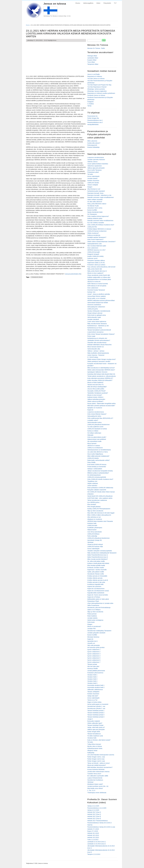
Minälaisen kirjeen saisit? (95, 784)
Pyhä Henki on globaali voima (97, 315)
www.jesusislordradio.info (73, 274)
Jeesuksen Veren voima (95, 208)
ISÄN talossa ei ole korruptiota (97, 286)
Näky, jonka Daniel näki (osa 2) (97, 271)
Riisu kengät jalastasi (94, 507)
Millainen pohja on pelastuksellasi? (98, 473)
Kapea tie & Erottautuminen (96, 589)
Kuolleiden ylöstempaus (95, 528)
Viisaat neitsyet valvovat (95, 313)
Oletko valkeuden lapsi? (95, 723)
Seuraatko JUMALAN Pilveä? (97, 391)
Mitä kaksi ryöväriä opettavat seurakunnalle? (101, 406)
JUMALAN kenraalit (93, 252)
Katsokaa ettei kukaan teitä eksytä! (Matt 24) (101, 374)
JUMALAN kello (92, 525)
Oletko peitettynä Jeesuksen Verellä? (99, 361)
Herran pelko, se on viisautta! (96, 298)
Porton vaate (91, 336)
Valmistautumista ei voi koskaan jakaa (99, 279)
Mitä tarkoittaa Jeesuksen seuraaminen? (100, 767)
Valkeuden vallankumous (95, 690)
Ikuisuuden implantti (94, 721)
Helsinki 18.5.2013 (93, 835)
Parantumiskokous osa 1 (95, 120)
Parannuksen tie (92, 116)
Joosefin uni (91, 643)
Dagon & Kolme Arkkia (94, 702)
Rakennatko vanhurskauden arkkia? (99, 460)
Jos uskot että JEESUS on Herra (98, 452)
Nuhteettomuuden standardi (96, 191)
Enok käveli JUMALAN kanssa (97, 464)
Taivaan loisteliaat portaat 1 (96, 711)
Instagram (90, 102)
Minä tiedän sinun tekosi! (95, 788)
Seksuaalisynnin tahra (94, 416)
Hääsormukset (92, 530)
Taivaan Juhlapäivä (93, 692)
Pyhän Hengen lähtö (94, 732)
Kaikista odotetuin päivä (95, 218)
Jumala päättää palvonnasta (96, 671)
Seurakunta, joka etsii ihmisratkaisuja (99, 608)
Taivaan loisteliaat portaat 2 (96, 713)
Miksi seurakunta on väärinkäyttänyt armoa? (101, 368)
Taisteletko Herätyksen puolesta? (98, 393)
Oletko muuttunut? (93, 233)
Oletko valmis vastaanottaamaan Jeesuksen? (101, 242)
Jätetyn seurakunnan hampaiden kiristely (100, 471)
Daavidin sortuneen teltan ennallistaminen (100, 221)
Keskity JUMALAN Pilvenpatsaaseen (99, 509)
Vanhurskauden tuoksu (94, 422)
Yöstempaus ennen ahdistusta (97, 793)
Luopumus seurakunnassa (96, 157)
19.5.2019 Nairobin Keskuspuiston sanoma (101, 755)
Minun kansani (92, 443)
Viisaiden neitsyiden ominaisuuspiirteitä (100, 551)
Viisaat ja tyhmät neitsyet (95, 544)
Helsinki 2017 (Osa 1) (94, 814)
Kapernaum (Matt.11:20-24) (96, 263)
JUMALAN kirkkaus (93, 534)
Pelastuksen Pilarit (93, 601)
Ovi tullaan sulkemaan (94, 433)
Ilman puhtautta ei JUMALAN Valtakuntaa (100, 488)
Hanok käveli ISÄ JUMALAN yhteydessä (100, 496)
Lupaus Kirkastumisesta (95, 778)
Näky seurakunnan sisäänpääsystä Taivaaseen (102, 553)
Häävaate (90, 435)
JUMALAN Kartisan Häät (95, 547)
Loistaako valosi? (93, 420)
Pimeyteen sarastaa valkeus (96, 260)
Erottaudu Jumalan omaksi (96, 568)
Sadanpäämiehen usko (95, 244)
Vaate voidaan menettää (95, 199)
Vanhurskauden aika (94, 349)
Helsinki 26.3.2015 (93, 833)
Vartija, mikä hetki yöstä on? (96, 727)
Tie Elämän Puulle (93, 206)
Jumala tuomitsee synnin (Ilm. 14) (98, 786)
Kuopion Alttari (92, 60)
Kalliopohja (91, 753)
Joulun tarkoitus (92, 486)
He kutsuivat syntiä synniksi (96, 647)
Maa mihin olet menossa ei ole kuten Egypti (101, 513)
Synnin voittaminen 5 (94, 658)
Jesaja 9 (90, 719)
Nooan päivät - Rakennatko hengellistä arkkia (101, 404)
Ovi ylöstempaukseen (94, 475)
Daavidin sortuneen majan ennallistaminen (101, 197)
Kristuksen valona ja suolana (96, 265)
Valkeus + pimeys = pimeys (96, 351)
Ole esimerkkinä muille (94, 441)
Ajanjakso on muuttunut (95, 408)
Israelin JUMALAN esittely (95, 256)
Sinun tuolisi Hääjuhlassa (95, 454)
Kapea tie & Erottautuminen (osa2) (98, 591)
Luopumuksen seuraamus (95, 332)
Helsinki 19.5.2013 (93, 837)
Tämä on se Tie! (92, 700)
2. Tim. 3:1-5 (91, 790)
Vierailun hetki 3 (92, 679)
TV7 (115, 3)
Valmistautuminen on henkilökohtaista (99, 450)
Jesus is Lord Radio (94, 74)
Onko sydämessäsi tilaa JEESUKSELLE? (100, 418)
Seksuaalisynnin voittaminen (96, 307)
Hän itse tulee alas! (93, 666)
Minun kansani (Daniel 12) (96, 347)
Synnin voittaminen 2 (94, 652)
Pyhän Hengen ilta (93, 118)
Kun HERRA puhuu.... (94, 502)
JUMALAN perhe (93, 309)
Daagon (90, 187)
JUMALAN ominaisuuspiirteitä (97, 477)
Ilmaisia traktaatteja (93, 147)
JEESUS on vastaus (94, 446)
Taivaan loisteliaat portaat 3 (96, 715)
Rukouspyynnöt (92, 145)
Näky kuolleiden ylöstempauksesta (98, 353)
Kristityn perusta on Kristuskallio (97, 576)
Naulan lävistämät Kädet (95, 212)
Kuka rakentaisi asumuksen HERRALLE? (100, 378)
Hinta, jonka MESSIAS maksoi (97, 204)
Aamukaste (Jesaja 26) (95, 540)
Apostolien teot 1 (93, 641)
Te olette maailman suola (95, 736)
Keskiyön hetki (92, 523)
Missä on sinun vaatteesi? (95, 273)
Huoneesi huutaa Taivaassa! (96, 290)
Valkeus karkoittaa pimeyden (96, 399)
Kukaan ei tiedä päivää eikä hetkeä (98, 563)
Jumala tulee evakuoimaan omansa (98, 772)
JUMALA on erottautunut (95, 448)
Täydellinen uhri (92, 481)
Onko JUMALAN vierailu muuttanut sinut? (100, 479)
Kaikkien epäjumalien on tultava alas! (99, 277)
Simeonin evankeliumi (94, 305)
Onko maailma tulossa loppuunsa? (98, 216)
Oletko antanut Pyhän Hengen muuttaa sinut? (102, 359)
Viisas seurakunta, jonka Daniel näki (99, 275)
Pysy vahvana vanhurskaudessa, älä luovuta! (101, 267)
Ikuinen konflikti (92, 210)
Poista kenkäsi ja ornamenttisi (97, 467)
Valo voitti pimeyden (94, 645)
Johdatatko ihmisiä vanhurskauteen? (99, 340)
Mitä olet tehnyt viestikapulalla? (97, 387)
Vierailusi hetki (92, 738)
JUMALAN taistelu (93, 458)
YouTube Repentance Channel (97, 87)
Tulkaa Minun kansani (94, 744)
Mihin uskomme (92, 141)
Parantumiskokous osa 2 (95, 122)
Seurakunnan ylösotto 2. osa (96, 708)
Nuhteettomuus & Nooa (95, 328)
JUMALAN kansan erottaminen (97, 231)
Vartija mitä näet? (93, 696)
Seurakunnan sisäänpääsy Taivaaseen (99, 631)
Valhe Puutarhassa (93, 605)
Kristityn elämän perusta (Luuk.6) (98, 580)
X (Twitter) (91, 104)
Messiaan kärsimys (93, 637)
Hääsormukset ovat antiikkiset (97, 439)
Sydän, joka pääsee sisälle (96, 572)
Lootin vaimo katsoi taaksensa (97, 321)
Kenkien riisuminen (93, 181)
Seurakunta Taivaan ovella (96, 574)
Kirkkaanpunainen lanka (95, 748)
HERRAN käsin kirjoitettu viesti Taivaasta (100, 521)
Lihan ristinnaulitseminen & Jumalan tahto (100, 603)
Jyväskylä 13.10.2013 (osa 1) (96, 842)
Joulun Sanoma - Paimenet (96, 355)
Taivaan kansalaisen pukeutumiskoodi (99, 330)
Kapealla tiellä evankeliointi (96, 593)
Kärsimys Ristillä (93, 669)
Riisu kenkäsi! (92, 504)
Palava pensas (92, 614)
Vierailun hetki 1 (92, 675)
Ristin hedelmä (92, 616)
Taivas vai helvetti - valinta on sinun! (99, 763)
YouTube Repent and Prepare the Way (99, 85)
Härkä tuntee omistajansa (95, 620)
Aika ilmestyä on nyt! (94, 189)
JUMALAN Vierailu (93, 183)
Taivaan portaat (92, 664)
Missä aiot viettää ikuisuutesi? (97, 765)
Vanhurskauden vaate (94, 317)
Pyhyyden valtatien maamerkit (97, 490)
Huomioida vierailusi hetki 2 (96, 687)
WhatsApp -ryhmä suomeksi (96, 89)
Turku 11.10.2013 (93, 840)
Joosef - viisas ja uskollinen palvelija (99, 294)
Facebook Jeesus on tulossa (96, 95)
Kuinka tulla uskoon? (94, 143)
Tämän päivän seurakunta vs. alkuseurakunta (102, 376)
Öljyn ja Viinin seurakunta (95, 511)
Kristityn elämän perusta (95, 578)
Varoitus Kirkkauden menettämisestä (99, 311)
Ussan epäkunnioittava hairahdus (98, 164)
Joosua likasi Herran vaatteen (97, 296)
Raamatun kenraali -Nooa (95, 193)
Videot (98, 3)
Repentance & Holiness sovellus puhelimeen (101, 93)
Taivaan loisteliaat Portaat (95, 725)
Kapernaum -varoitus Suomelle (97, 570)
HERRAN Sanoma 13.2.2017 (96, 250)
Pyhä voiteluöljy (92, 536)
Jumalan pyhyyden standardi (96, 633)
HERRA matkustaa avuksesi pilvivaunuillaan (101, 300)
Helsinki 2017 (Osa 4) (94, 819)
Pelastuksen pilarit (93, 172)
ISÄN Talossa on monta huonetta (98, 284)
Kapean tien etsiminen (94, 586)
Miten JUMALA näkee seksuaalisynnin (99, 515)
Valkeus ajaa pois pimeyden (96, 168)
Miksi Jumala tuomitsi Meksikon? (98, 559)
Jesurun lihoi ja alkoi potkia (96, 389)
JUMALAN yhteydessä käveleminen (99, 425)
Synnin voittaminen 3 (94, 654)
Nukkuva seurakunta (94, 235)
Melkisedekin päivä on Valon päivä (98, 599)
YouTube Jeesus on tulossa (96, 79)
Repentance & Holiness (95, 76)
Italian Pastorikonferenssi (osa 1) (98, 555)
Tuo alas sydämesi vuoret (95, 427)
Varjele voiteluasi (93, 483)
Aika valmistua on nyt (94, 517)
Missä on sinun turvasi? (95, 395)
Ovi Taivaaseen (92, 214)
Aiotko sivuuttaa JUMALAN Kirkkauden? (100, 380)
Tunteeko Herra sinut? (94, 774)
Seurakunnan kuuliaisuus (95, 780)
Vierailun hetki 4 (92, 681)
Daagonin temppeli (93, 254)
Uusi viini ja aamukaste (95, 532)
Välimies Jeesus (92, 162)
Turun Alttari (91, 62)
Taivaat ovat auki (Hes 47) (95, 385)
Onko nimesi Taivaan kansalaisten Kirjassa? (101, 334)
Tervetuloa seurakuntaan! (100, 52)
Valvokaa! (90, 542)
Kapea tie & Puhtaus (94, 597)
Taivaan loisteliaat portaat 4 (96, 717)
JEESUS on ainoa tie (94, 282)
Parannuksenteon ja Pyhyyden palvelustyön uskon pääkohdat (99, 134)
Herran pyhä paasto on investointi (98, 704)
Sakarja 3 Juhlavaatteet (95, 469)
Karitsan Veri (91, 292)
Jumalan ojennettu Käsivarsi (96, 160)
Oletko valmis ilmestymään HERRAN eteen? (101, 370)
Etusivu (78, 3)
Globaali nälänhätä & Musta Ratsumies (99, 345)
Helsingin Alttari (92, 56)
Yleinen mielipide (93, 185)
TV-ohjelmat (94, 113)
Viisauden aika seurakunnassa (97, 343)
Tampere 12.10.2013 (94, 854)
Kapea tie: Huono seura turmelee (98, 595)
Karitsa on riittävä (93, 431)
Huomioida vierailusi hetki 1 (96, 685)
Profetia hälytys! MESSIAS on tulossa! (99, 229)
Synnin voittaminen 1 (94, 650)
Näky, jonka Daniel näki (95, 269)
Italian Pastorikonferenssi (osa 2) (98, 557)
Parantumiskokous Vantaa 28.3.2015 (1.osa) (101, 827)
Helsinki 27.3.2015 (93, 829)
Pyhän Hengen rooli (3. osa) (96, 761)
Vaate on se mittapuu (94, 610)
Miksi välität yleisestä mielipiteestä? (98, 456)
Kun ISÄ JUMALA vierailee (96, 223)
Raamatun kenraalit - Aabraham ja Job (99, 195)
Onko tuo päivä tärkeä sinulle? (97, 437)
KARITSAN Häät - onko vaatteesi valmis (100, 498)
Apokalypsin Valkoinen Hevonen (97, 372)
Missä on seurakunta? (94, 626)
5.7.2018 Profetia (93, 357)
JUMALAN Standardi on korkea (97, 429)
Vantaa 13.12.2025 (93, 806)
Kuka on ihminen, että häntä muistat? (99, 740)
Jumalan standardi (93, 319)
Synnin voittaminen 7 (94, 662)
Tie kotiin (90, 174)
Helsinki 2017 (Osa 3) (94, 816)
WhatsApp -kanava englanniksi (97, 91)
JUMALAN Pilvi (92, 227)
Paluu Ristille (91, 462)
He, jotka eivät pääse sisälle (96, 561)
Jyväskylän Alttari (93, 58)
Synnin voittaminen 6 (94, 660)
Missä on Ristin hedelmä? (95, 382)
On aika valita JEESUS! (95, 202)
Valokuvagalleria (88, 3)
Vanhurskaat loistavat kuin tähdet (98, 303)
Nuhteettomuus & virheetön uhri (97, 338)
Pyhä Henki (91, 622)
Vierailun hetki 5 (92, 683)
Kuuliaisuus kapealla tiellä (95, 584)
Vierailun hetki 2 (92, 677)
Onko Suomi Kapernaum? (95, 239)
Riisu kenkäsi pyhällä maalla (96, 565)
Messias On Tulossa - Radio (96, 48)
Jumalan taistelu (92, 178)
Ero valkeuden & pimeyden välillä (98, 776)
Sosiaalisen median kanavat (102, 71)
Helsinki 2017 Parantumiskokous (98, 821)
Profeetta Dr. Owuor (37, 277)
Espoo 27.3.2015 (93, 831)
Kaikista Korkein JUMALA (95, 397)
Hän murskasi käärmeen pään (97, 246)
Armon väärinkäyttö (93, 176)
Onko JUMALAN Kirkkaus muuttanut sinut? (101, 225)
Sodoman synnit (92, 258)
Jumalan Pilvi (91, 629)
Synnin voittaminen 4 (94, 656)
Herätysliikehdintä (93, 124)
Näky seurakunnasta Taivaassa (97, 324)
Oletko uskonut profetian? (95, 401)
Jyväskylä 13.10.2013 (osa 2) (96, 844)
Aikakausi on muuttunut (95, 519)
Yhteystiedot (107, 3)
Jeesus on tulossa (55, 4)
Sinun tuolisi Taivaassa (94, 170)
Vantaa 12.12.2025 (93, 810)
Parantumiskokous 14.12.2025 (97, 808)
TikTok (89, 106)
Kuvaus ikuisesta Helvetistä (96, 769)
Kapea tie (90, 410)
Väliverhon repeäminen (95, 166)
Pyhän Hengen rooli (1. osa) (96, 757)
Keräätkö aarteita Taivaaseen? (97, 237)
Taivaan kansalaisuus (94, 734)
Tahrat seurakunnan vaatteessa (97, 500)
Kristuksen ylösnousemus (95, 673)
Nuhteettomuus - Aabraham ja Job (98, 326)
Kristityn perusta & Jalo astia (96, 582)
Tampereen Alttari (93, 64)
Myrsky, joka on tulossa (95, 746)
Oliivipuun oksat (92, 751)
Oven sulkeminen (93, 248)
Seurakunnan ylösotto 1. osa (96, 706)
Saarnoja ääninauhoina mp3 (102, 154)
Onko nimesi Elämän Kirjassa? (97, 414)
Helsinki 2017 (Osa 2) (94, 812)
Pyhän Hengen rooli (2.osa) (96, 759)
